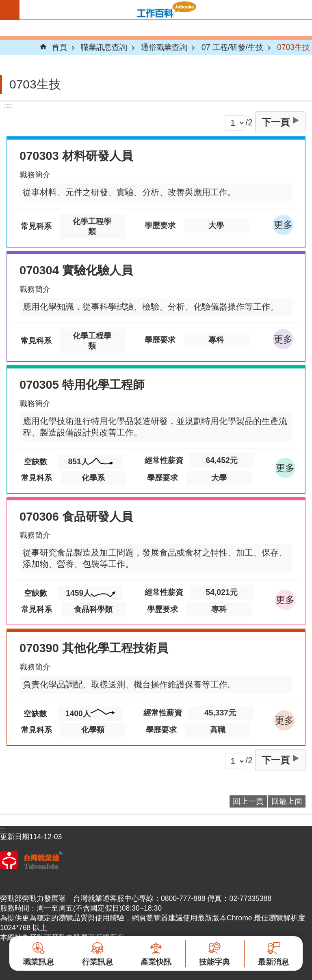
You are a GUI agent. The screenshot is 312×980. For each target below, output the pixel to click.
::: (10, 106)
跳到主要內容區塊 (4, 4)
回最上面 (287, 801)
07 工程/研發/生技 (232, 47)
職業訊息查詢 (104, 47)
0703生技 (294, 47)
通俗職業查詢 (164, 47)
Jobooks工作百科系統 (166, 10)
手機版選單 (10, 10)
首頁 (59, 47)
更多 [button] (283, 225)
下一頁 (276, 122)
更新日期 (15, 837)
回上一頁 (248, 801)
